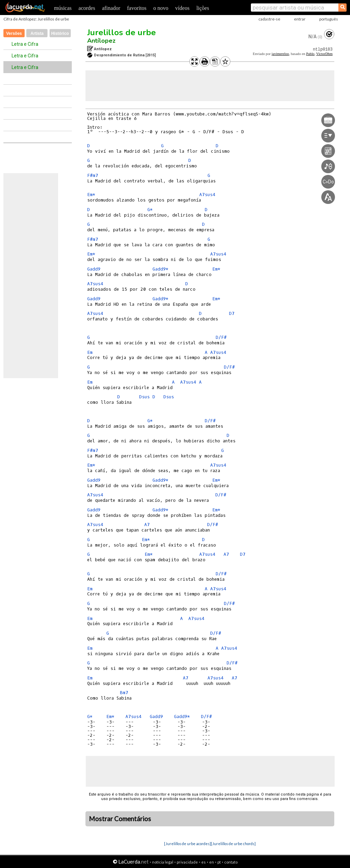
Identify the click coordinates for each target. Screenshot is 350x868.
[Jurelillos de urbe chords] (233, 844)
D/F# (221, 337)
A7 (147, 525)
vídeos (183, 8)
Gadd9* (160, 269)
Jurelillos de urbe (122, 32)
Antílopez (101, 41)
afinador (111, 8)
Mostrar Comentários (120, 819)
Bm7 (124, 693)
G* (150, 210)
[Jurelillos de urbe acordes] (187, 844)
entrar (300, 19)
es (204, 862)
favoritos (137, 8)
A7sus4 (207, 195)
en (212, 862)
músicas (63, 8)
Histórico (60, 33)
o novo (161, 8)
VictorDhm (324, 54)
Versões (14, 33)
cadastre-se (269, 19)
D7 (232, 313)
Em (90, 352)
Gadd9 (94, 269)
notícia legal (163, 862)
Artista (37, 33)
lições (203, 8)
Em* (91, 195)
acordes (87, 8)
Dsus (144, 397)
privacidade (187, 862)
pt (219, 862)
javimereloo (280, 54)
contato (231, 862)
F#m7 (93, 175)
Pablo (310, 54)
